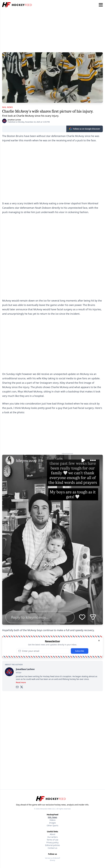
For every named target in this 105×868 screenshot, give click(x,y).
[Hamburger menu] (101, 5)
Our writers (53, 837)
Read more (21, 682)
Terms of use (52, 840)
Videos (52, 820)
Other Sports (52, 825)
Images (53, 823)
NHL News (52, 817)
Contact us (52, 848)
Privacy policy (53, 842)
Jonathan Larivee (14, 120)
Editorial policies (52, 845)
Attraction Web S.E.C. (48, 809)
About (52, 834)
